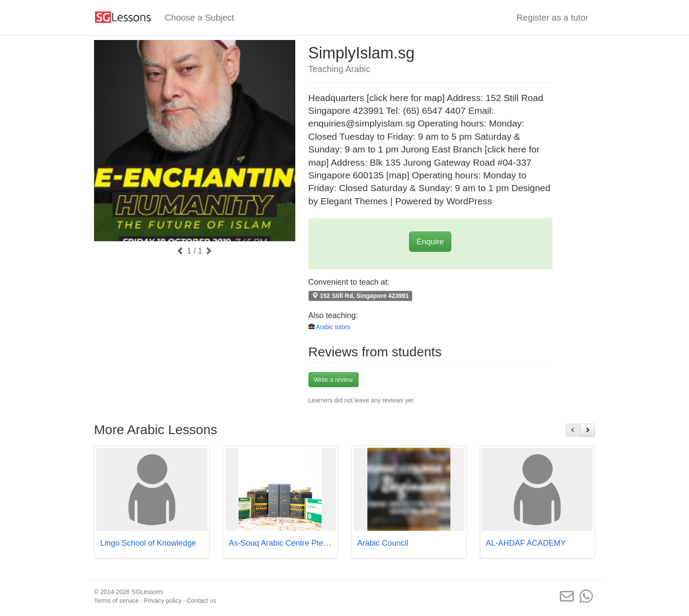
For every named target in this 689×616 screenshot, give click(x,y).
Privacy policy (163, 601)
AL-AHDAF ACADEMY (526, 543)
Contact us (201, 601)
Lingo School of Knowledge (148, 543)
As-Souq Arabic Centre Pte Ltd (283, 543)
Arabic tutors (333, 327)
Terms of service (116, 601)
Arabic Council (383, 543)
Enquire (430, 242)
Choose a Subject (199, 18)
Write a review (334, 380)
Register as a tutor (553, 18)
